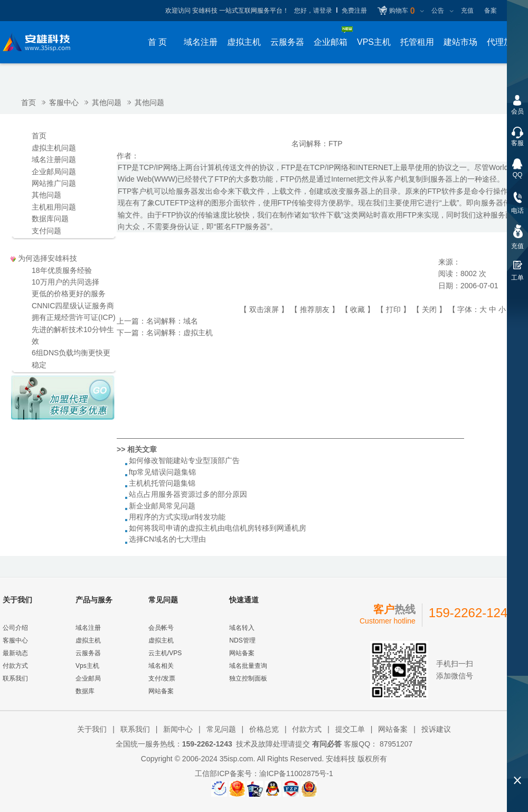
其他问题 (107, 102)
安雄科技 (341, 759)
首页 (29, 102)
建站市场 (460, 42)
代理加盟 (504, 42)
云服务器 (287, 42)
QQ (518, 175)
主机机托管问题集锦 (162, 483)
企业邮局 (88, 678)
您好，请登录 (313, 11)
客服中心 (64, 102)
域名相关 (161, 666)
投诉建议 (436, 729)
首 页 (157, 42)
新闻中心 (178, 729)
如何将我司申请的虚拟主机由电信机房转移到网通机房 (218, 528)
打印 (393, 309)
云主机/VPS (165, 653)
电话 (517, 211)
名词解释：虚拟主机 (180, 333)
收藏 (357, 309)
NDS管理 (242, 640)
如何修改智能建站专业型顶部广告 (184, 460)
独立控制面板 (248, 678)
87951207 (395, 744)
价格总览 (264, 729)
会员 (517, 111)
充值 (467, 11)
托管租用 (417, 42)
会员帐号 (161, 628)
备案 (491, 11)
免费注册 (354, 11)
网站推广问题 (54, 183)
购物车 (402, 11)
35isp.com (237, 759)
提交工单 (350, 729)
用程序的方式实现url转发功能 (177, 517)
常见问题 (221, 729)
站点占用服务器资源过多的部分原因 (188, 494)
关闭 (429, 309)
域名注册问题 (54, 159)
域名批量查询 (248, 666)
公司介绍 (15, 628)
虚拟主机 (244, 42)
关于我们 (92, 729)
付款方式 (15, 666)
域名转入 (242, 628)
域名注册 (201, 42)
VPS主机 (374, 42)
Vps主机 (87, 666)
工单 (517, 278)
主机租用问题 (54, 207)
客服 (517, 143)
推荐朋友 (315, 309)
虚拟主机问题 (54, 148)
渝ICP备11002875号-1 (296, 773)
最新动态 (15, 653)
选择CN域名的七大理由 (167, 539)
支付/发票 (162, 678)
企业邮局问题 (54, 172)
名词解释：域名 (172, 321)
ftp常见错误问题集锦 (163, 472)
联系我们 (15, 678)
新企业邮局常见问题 (162, 506)
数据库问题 (50, 219)
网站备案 (161, 691)
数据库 (85, 691)
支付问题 (46, 231)
